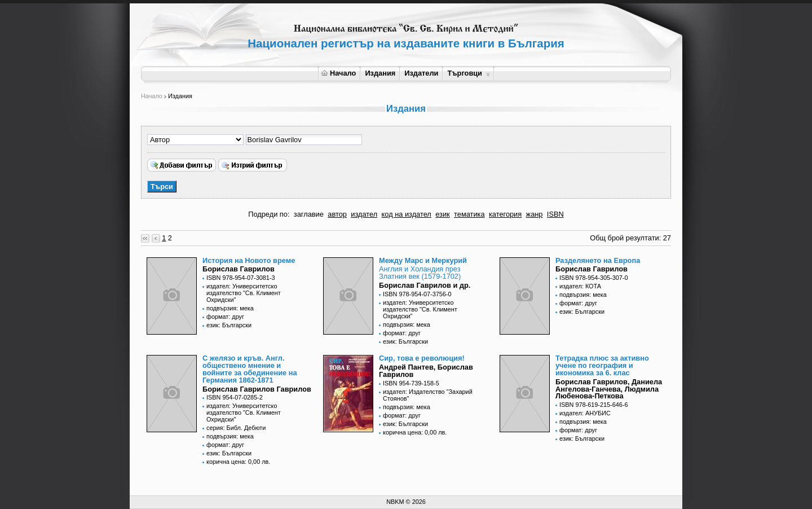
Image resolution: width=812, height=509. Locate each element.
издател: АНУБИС (585, 413)
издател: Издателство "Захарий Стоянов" (428, 395)
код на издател (407, 214)
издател (364, 214)
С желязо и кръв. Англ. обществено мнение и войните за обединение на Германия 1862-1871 (250, 369)
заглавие (309, 214)
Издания (380, 73)
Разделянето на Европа (598, 260)
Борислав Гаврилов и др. (425, 285)
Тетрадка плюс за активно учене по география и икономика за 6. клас (602, 365)
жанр (535, 214)
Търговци (468, 73)
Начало (339, 73)
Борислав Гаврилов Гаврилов (257, 389)
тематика (469, 214)
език (442, 214)
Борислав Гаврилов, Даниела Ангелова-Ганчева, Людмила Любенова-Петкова (609, 389)
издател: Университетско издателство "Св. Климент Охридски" (244, 293)
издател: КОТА (580, 286)
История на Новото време (249, 260)
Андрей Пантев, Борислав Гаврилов (426, 371)
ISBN (555, 214)
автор (337, 214)
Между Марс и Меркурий (423, 260)
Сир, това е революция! (422, 358)
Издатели (421, 73)
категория (505, 214)
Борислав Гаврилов (239, 269)
